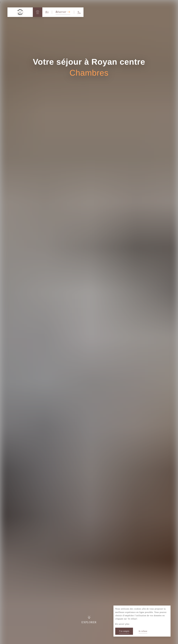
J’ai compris (124, 631)
